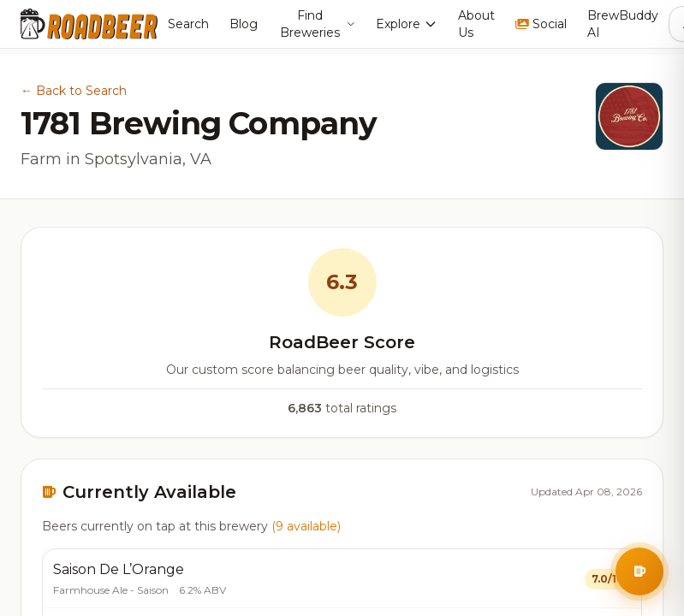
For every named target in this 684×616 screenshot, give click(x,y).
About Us (476, 24)
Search (188, 24)
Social (541, 24)
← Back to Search (74, 91)
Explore (407, 24)
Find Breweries (318, 24)
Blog (244, 24)
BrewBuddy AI (623, 24)
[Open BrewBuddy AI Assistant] (639, 572)
